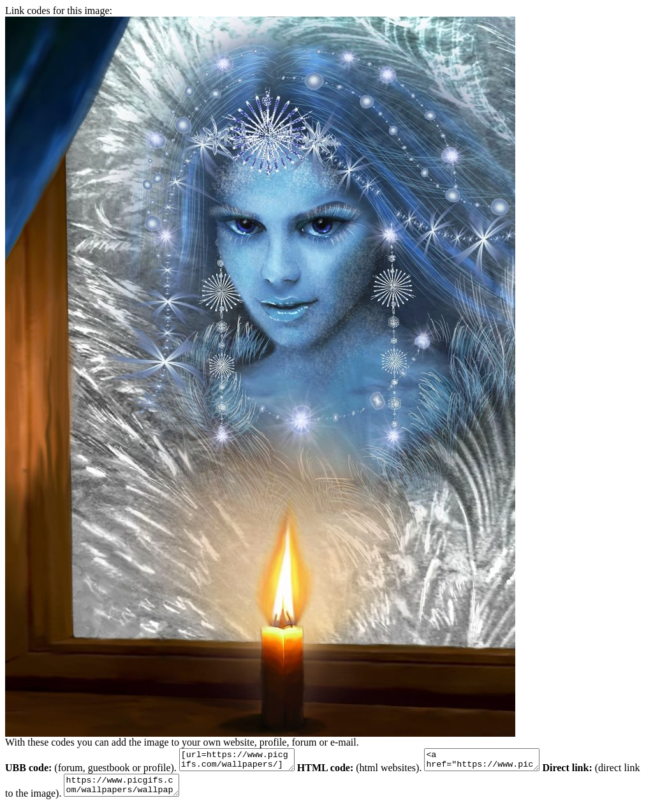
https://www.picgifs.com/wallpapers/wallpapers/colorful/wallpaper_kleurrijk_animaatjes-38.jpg (146, 791)
